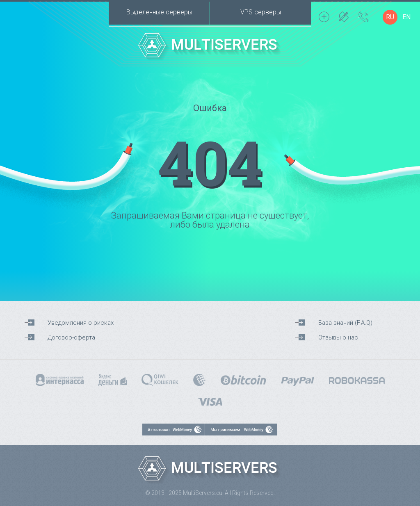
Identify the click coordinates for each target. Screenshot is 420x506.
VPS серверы (261, 12)
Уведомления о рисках (81, 323)
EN (406, 17)
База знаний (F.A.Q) (345, 323)
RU (390, 17)
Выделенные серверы (159, 12)
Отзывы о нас (338, 337)
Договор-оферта (71, 337)
